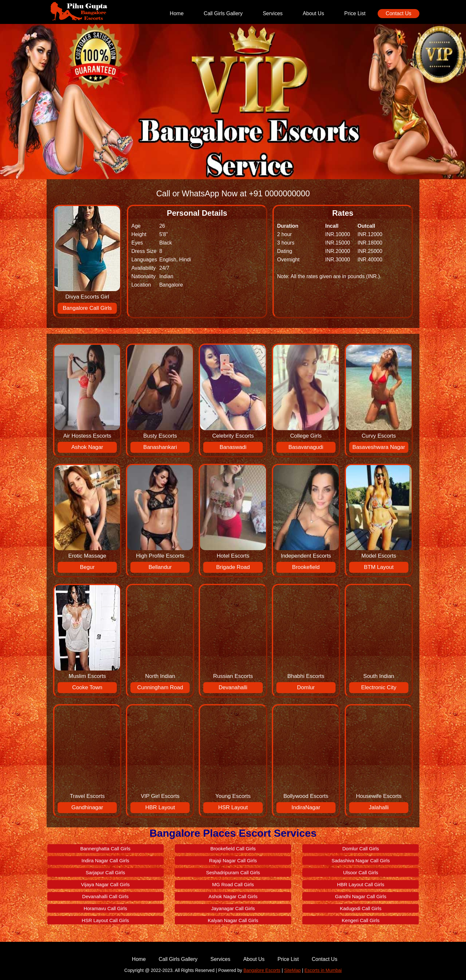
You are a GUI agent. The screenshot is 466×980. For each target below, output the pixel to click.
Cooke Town (87, 687)
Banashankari (160, 447)
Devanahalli (233, 687)
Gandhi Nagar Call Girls (361, 896)
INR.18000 (370, 243)
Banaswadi (233, 447)
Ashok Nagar (87, 447)
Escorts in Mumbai (323, 970)
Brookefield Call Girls (233, 849)
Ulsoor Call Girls (361, 872)
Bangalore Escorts (262, 970)
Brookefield (306, 567)
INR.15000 (338, 243)
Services (273, 13)
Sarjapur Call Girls (105, 872)
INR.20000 (338, 251)
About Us (314, 13)
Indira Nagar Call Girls (105, 860)
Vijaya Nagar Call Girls (105, 884)
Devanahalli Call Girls (105, 896)
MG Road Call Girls (233, 884)
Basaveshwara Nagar (379, 447)
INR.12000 (370, 234)
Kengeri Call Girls (361, 920)
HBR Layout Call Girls (361, 884)
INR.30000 (338, 260)
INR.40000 (370, 260)
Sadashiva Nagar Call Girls (361, 860)
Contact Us (399, 13)
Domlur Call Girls (361, 849)
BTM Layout (379, 567)
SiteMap (292, 970)
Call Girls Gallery (223, 13)
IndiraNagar (306, 807)
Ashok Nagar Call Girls (233, 896)
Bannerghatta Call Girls (105, 849)
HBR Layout (160, 807)
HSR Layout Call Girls (105, 920)
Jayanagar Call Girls (233, 908)
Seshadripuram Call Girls (233, 872)
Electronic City (379, 687)
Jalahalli (379, 807)
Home (177, 13)
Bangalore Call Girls (87, 308)
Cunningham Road (160, 687)
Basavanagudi (306, 447)
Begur (87, 567)
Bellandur (160, 567)
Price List (355, 13)
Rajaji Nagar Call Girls (233, 860)
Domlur (306, 687)
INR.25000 (370, 251)
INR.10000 (338, 234)
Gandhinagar (87, 807)
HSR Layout (233, 807)
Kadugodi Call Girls (361, 908)
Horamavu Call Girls (105, 908)
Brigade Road (233, 567)
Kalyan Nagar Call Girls (233, 920)
